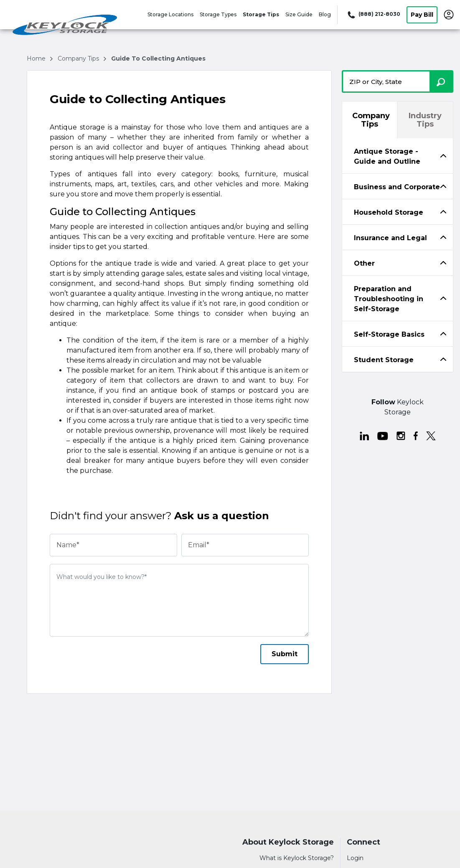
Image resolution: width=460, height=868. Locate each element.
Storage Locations (170, 14)
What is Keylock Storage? (297, 858)
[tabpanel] (398, 156)
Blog (325, 14)
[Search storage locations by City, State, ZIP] (441, 81)
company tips (79, 58)
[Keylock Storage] (65, 26)
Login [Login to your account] (355, 858)
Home (37, 58)
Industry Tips (425, 120)
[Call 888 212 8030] (373, 15)
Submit (285, 654)
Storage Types (218, 14)
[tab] (398, 156)
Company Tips (371, 120)
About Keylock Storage (288, 842)
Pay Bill (422, 15)
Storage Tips (261, 14)
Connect (363, 842)
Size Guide (299, 14)
